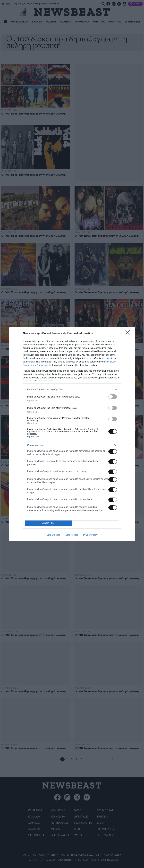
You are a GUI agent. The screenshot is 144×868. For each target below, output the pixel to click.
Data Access (72, 535)
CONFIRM (48, 523)
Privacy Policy (90, 535)
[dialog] (72, 434)
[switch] (113, 397)
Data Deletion (54, 535)
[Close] (129, 333)
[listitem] (72, 389)
